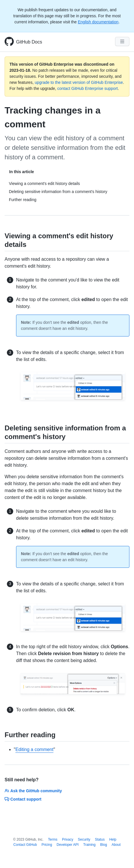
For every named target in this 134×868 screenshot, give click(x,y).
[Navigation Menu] (122, 41)
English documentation (98, 22)
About (116, 845)
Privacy (68, 839)
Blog (104, 845)
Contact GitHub (25, 845)
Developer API (68, 845)
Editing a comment (35, 749)
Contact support (23, 799)
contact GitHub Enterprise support (88, 88)
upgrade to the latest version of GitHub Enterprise (79, 82)
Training (89, 845)
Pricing (47, 845)
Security (84, 839)
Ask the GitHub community (33, 791)
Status (100, 839)
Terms (53, 839)
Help (113, 839)
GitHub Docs (29, 42)
